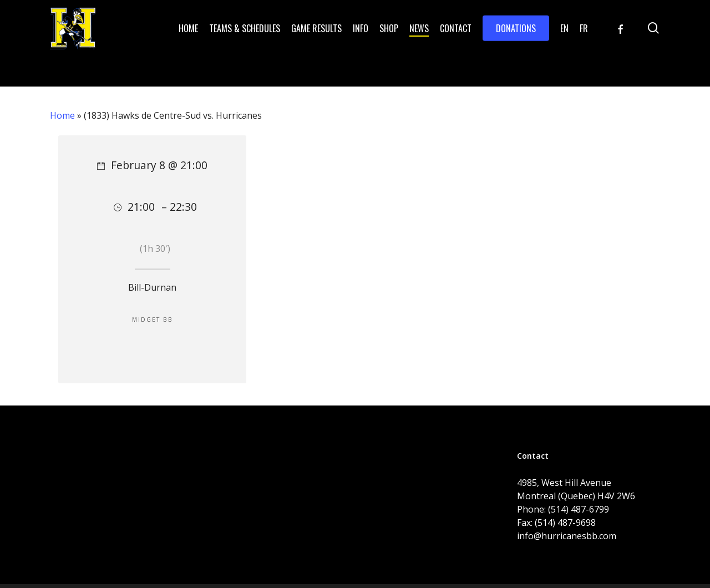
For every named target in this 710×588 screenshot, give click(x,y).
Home (62, 115)
